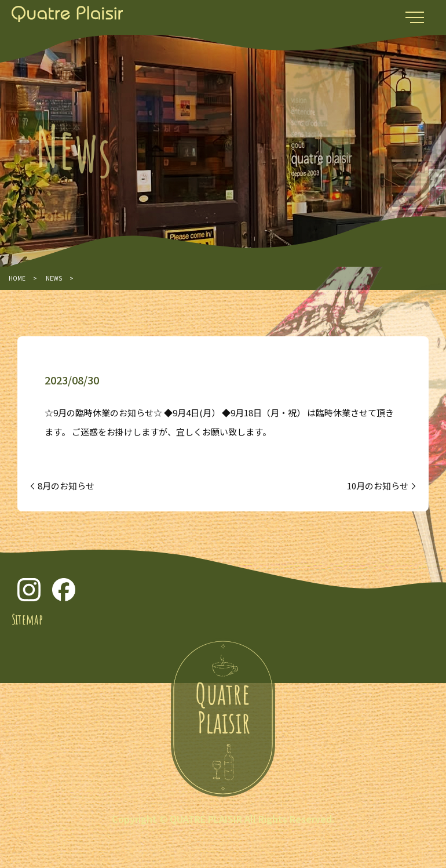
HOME (17, 278)
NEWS (54, 278)
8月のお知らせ (66, 486)
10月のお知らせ (378, 486)
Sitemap (27, 619)
